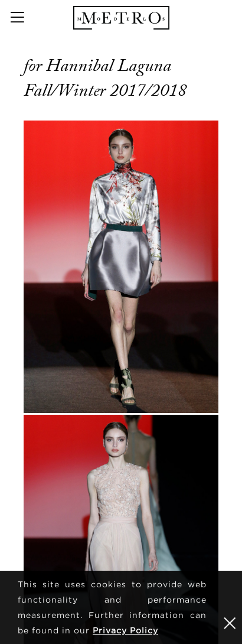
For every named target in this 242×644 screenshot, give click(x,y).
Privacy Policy (125, 630)
